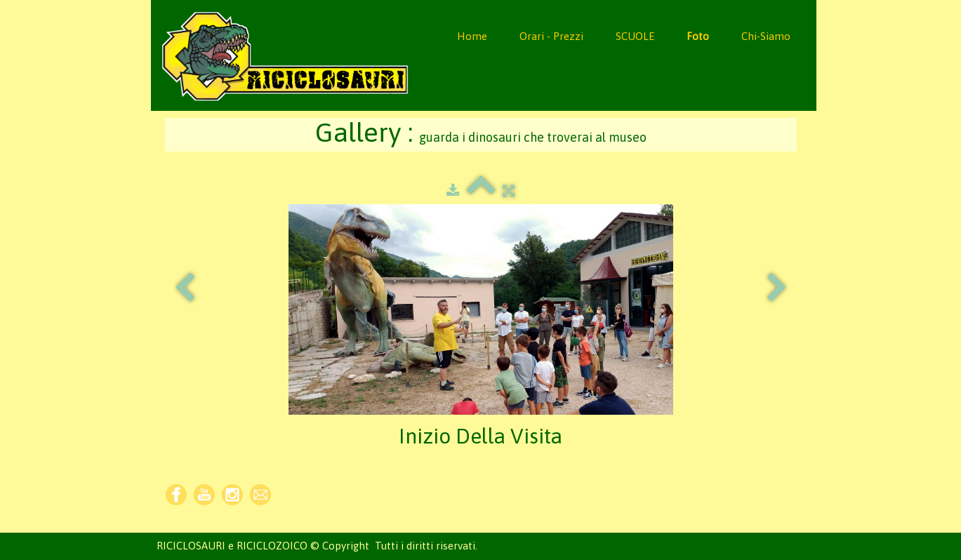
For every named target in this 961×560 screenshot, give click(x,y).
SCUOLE (635, 36)
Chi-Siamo (766, 36)
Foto (698, 36)
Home (472, 36)
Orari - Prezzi (551, 36)
